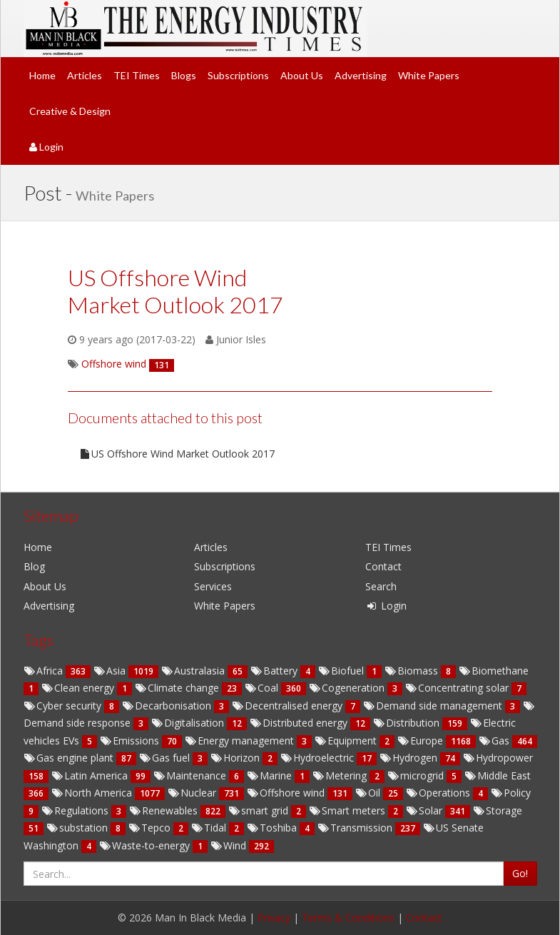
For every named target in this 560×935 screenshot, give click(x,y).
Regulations (76, 810)
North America (93, 793)
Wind (230, 845)
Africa (45, 671)
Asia (111, 671)
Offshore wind (287, 793)
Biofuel (342, 671)
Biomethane (494, 671)
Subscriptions (238, 75)
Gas (495, 741)
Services (213, 586)
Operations (439, 793)
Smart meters (348, 810)
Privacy (274, 918)
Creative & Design (70, 111)
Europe (422, 741)
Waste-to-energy (146, 845)
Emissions (131, 741)
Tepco (151, 828)
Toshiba (273, 828)
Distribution (408, 723)
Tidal (210, 828)
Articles (85, 75)
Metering (341, 775)
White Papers (429, 75)
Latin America (91, 775)
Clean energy (79, 688)
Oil (369, 793)
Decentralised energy (289, 706)
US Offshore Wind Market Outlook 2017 (177, 454)
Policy (511, 793)
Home (42, 75)
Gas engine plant (70, 758)
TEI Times (137, 75)
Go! (520, 873)
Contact (383, 566)
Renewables (165, 810)
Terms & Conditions (348, 918)
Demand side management (434, 706)
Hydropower (498, 758)
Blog (34, 566)
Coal (263, 688)
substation (78, 828)
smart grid (260, 810)
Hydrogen (410, 758)
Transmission (356, 828)
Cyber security (64, 706)
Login (46, 147)
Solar (426, 810)
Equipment (347, 741)
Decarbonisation (168, 706)
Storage (498, 810)
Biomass (413, 671)
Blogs (184, 75)
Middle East (498, 775)
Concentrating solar (458, 688)
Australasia (194, 671)
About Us (302, 75)
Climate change (178, 688)
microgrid (417, 775)
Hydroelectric (319, 758)
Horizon (236, 758)
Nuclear (193, 793)
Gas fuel (166, 758)
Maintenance (191, 775)
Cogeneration (348, 688)
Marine (271, 775)
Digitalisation (189, 723)
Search (381, 586)
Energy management (241, 741)
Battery (275, 671)
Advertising (361, 75)
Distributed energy (300, 723)
